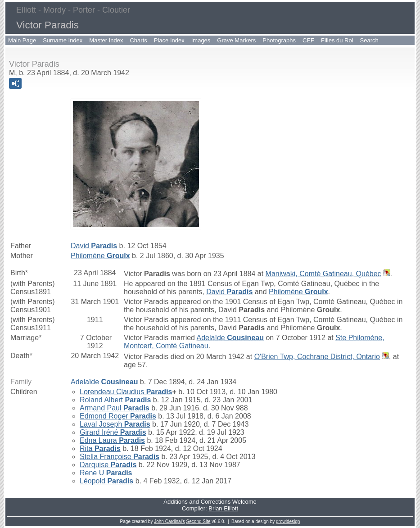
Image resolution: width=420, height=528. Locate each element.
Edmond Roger (118, 416)
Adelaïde (230, 338)
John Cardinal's (169, 521)
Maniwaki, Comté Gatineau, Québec (323, 274)
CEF (308, 40)
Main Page (22, 40)
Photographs (279, 40)
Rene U (106, 473)
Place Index (169, 40)
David (94, 246)
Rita (100, 448)
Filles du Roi (337, 40)
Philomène (100, 256)
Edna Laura (112, 440)
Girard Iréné (113, 432)
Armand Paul (115, 408)
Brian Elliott (223, 508)
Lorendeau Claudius (126, 392)
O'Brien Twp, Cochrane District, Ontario (317, 357)
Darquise (108, 465)
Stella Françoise (120, 457)
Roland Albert (115, 400)
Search (369, 40)
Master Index (106, 40)
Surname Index (63, 40)
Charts (138, 40)
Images (201, 40)
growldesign (288, 521)
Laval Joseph (115, 424)
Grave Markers (236, 40)
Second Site (199, 521)
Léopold (106, 481)
